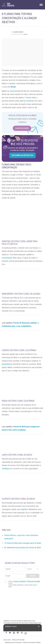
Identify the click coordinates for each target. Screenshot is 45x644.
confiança (5, 469)
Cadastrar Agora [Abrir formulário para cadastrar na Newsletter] (22, 128)
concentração (7, 258)
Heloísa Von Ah (18, 32)
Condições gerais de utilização (13, 642)
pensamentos (7, 364)
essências (30, 101)
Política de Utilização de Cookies (32, 642)
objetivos (24, 509)
